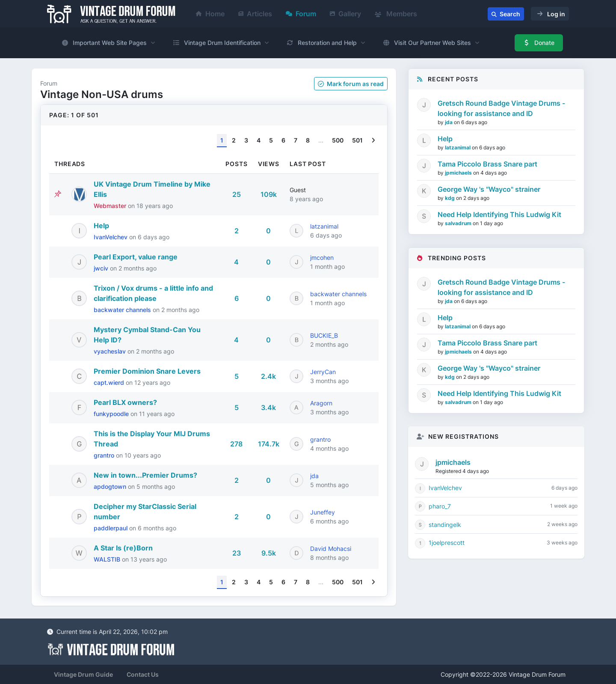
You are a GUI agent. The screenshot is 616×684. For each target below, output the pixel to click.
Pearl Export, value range (136, 257)
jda (314, 476)
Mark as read (351, 84)
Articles (255, 14)
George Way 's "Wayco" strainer (489, 189)
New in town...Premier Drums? (145, 475)
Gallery (345, 14)
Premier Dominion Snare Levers (147, 371)
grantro (105, 455)
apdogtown (111, 486)
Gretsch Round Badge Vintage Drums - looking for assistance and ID (501, 108)
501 (357, 140)
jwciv (102, 268)
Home (210, 14)
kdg (450, 198)
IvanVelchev (111, 237)
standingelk (445, 525)
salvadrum (459, 223)
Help (101, 226)
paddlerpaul (111, 528)
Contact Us (143, 674)
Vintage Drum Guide (83, 674)
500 (338, 140)
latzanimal (324, 226)
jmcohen (322, 257)
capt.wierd (110, 382)
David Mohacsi (331, 549)
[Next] (373, 141)
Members (396, 14)
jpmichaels (459, 173)
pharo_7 (440, 506)
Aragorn (321, 403)
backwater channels (123, 310)
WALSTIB (108, 559)
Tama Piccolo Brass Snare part (487, 164)
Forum (301, 14)
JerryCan (323, 372)
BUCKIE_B (324, 335)
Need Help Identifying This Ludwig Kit (499, 214)
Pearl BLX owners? (125, 402)
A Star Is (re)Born (123, 548)
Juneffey (323, 512)
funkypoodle (112, 414)
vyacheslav (111, 351)
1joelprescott (447, 543)
